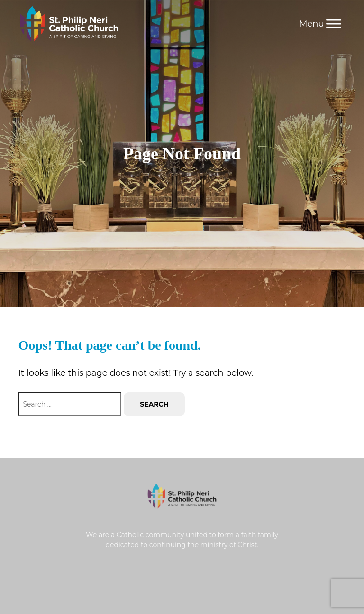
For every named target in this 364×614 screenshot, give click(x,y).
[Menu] (334, 23)
